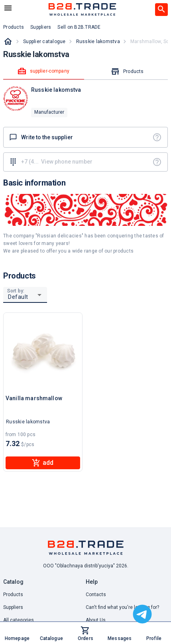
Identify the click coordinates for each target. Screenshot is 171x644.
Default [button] (18, 297)
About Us (96, 620)
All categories (19, 620)
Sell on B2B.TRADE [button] (79, 27)
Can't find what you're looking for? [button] (122, 607)
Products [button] (14, 27)
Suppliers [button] (41, 27)
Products (13, 595)
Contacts (96, 595)
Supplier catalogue (44, 41)
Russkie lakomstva (98, 41)
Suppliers (13, 607)
